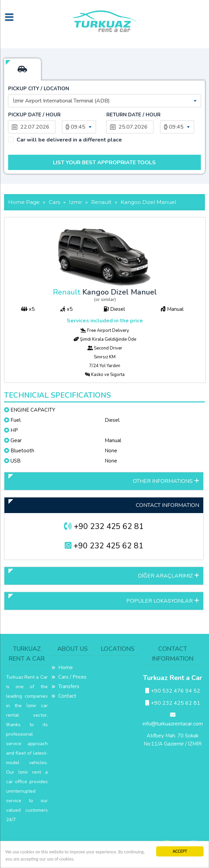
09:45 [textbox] (78, 127)
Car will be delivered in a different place (69, 140)
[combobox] (104, 101)
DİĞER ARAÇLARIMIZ (169, 576)
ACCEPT (180, 851)
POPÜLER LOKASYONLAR (163, 601)
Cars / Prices (69, 677)
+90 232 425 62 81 (104, 526)
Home (62, 667)
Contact (64, 696)
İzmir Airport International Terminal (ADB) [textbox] (61, 101)
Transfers (65, 686)
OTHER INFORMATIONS (166, 481)
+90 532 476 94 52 (173, 691)
